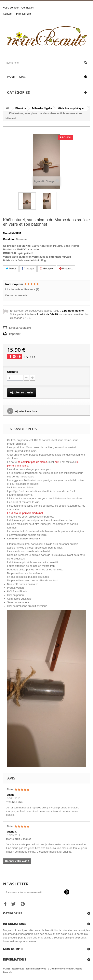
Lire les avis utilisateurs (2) (22, 289)
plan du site (24, 14)
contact (8, 14)
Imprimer (15, 334)
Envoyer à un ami (20, 328)
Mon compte (14, 949)
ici (49, 551)
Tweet (11, 268)
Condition (9, 239)
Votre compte (11, 8)
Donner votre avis (16, 295)
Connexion (28, 8)
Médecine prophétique (71, 108)
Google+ (47, 268)
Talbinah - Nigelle (42, 108)
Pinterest (66, 268)
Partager (28, 268)
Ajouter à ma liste (26, 411)
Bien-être (21, 108)
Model (7, 233)
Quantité (12, 372)
